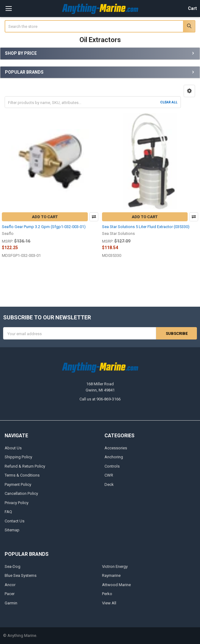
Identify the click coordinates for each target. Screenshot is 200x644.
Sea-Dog (13, 566)
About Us (13, 448)
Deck (109, 484)
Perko (107, 594)
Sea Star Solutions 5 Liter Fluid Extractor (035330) (146, 227)
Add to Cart (45, 217)
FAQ (8, 512)
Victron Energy (115, 566)
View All (109, 603)
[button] (189, 91)
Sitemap (12, 530)
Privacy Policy (17, 502)
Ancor (10, 584)
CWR (109, 475)
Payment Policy (18, 484)
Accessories (116, 448)
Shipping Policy (18, 457)
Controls (112, 466)
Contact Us (15, 521)
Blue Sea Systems (21, 575)
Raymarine (111, 575)
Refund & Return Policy (25, 466)
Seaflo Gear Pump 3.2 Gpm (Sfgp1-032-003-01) (44, 227)
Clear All (169, 102)
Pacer (10, 594)
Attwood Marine (116, 584)
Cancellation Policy (21, 493)
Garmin (11, 603)
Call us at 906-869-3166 (100, 399)
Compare (94, 217)
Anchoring (114, 457)
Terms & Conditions (22, 475)
